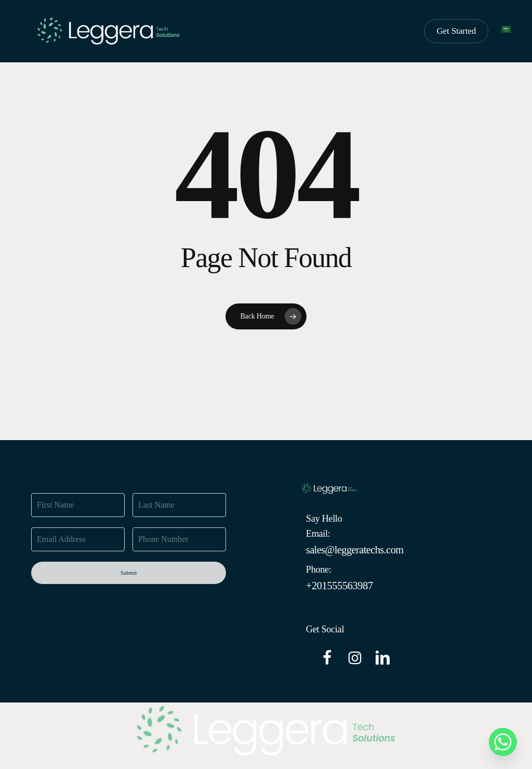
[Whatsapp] (503, 742)
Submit (129, 573)
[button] (355, 550)
